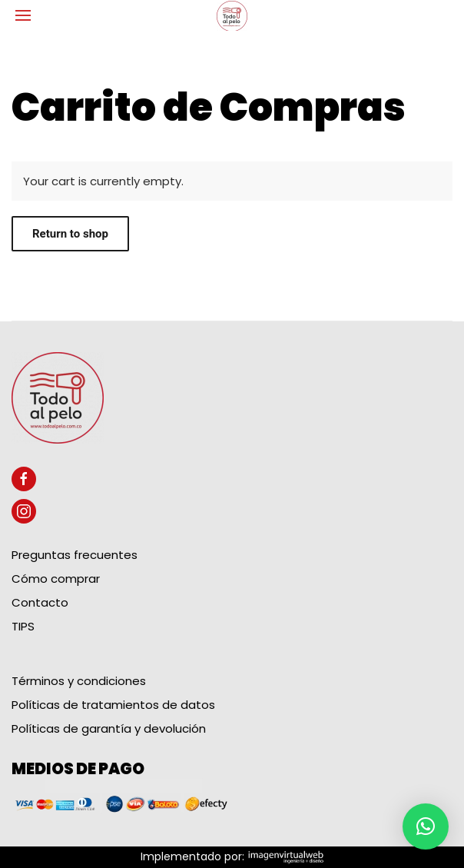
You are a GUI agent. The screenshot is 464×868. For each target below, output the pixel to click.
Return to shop (70, 234)
